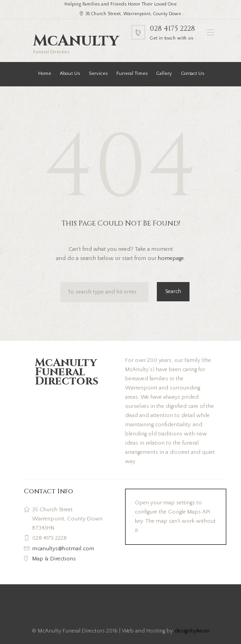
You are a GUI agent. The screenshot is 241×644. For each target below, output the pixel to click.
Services (98, 73)
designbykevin (192, 631)
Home (45, 73)
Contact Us (192, 73)
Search (173, 291)
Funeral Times (132, 73)
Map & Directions (54, 559)
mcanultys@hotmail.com (63, 549)
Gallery (164, 73)
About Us (70, 73)
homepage (171, 258)
